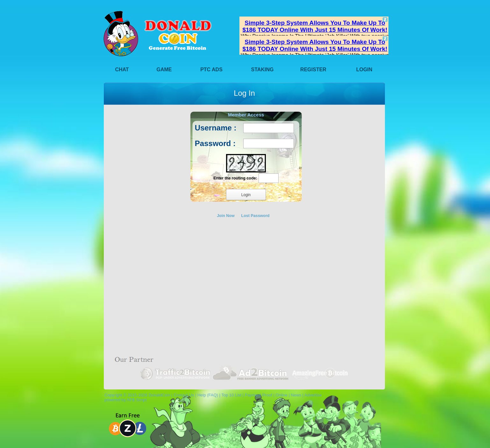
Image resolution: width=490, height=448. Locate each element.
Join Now (226, 216)
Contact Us (184, 395)
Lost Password (256, 216)
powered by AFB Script (124, 400)
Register (313, 70)
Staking (263, 70)
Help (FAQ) (208, 395)
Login (364, 70)
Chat (122, 70)
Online (281, 395)
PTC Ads (211, 70)
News (296, 395)
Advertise (313, 395)
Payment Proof (259, 395)
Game (164, 70)
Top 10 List (231, 395)
